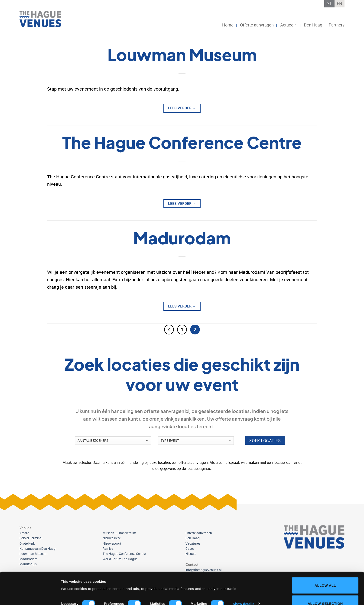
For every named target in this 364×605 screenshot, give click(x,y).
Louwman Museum (182, 54)
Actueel (289, 25)
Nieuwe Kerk (112, 538)
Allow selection (325, 573)
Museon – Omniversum (119, 533)
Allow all (325, 555)
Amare (24, 533)
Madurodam (182, 238)
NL (329, 3)
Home (228, 25)
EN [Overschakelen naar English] (340, 3)
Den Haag (313, 25)
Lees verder (182, 108)
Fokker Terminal (31, 538)
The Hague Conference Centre (182, 142)
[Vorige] (169, 330)
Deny (325, 591)
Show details (244, 574)
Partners (337, 25)
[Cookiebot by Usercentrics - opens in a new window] (30, 596)
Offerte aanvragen (257, 25)
